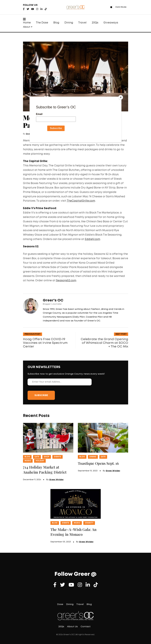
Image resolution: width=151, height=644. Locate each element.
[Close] (121, 97)
